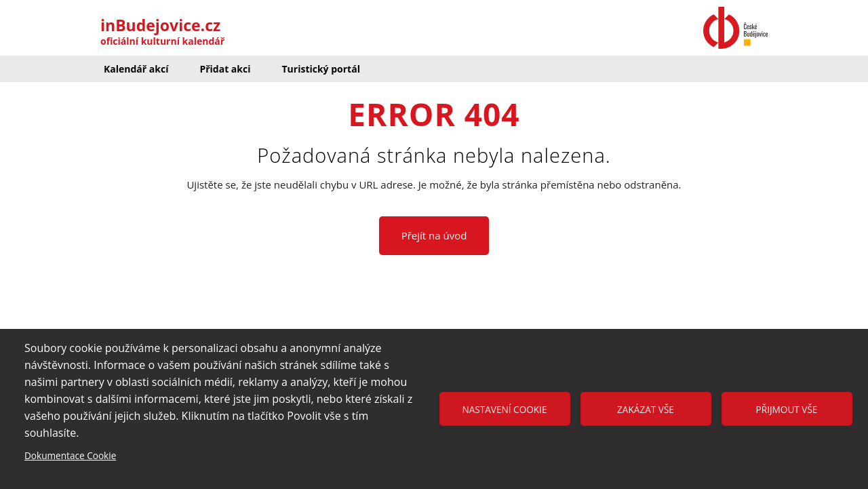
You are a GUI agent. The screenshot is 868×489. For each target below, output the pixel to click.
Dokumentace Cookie (70, 455)
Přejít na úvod (434, 235)
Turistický (320, 69)
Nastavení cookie (505, 409)
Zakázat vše (646, 409)
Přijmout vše (787, 409)
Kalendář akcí (136, 69)
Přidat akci (225, 69)
